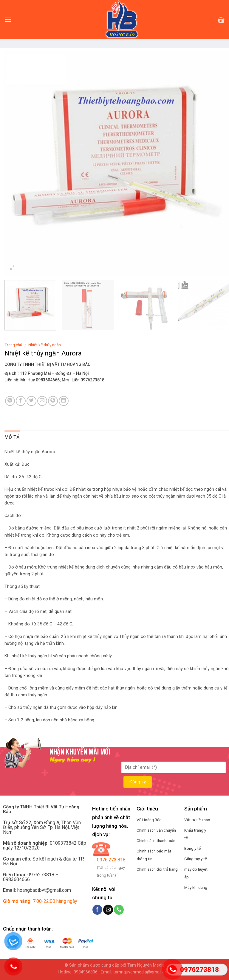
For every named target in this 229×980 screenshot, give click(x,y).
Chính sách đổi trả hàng (157, 869)
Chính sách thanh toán (156, 841)
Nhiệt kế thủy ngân (45, 345)
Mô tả (12, 437)
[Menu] (8, 20)
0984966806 (86, 972)
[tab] (12, 437)
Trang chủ (13, 345)
